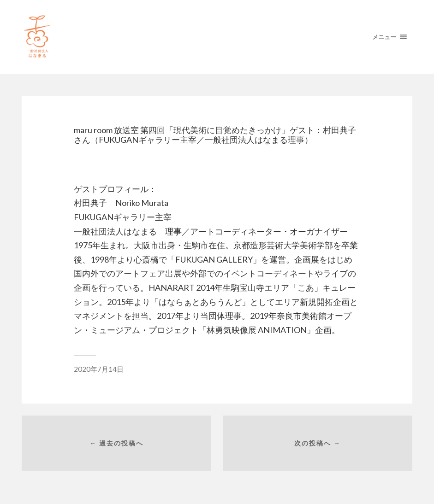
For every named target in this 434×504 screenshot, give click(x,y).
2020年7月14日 (99, 369)
